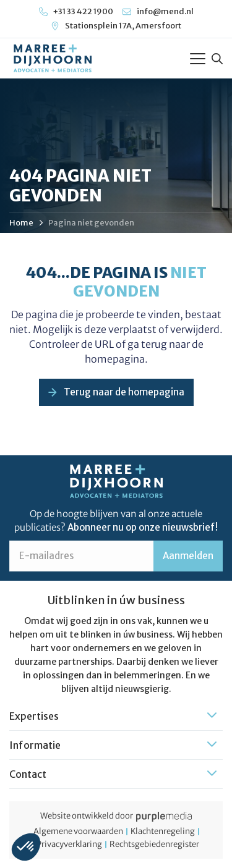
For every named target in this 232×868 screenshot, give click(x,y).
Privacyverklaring (69, 845)
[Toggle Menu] (198, 59)
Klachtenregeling (163, 832)
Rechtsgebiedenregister (154, 845)
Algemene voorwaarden (78, 832)
